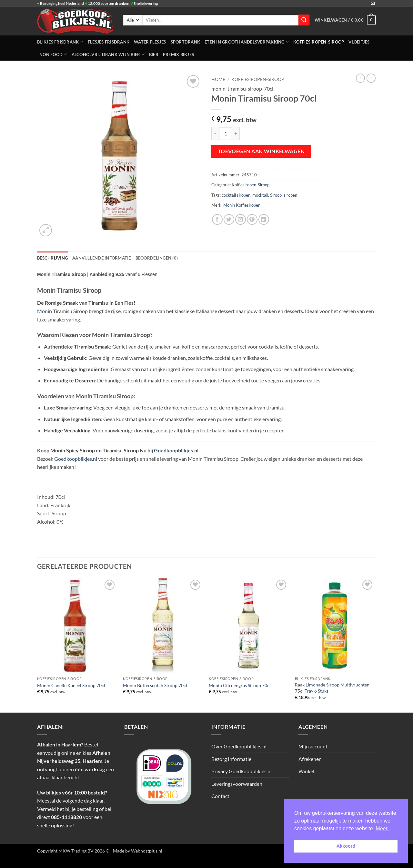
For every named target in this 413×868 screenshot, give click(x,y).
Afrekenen (310, 759)
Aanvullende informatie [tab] (102, 258)
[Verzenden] (304, 20)
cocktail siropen (236, 195)
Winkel (306, 771)
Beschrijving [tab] (52, 258)
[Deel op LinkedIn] (264, 219)
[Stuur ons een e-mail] (373, 4)
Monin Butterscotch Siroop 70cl (155, 685)
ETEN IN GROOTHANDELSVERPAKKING (247, 42)
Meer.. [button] (383, 829)
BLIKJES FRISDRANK (60, 42)
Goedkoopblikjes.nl (176, 450)
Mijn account (313, 746)
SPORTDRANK (186, 42)
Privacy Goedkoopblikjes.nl (242, 771)
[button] (345, 20)
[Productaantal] (226, 133)
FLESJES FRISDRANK (109, 42)
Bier (154, 54)
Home (218, 79)
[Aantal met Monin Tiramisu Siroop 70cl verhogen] (236, 133)
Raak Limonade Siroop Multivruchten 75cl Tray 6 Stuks (332, 688)
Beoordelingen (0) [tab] (157, 258)
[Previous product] (371, 78)
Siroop (276, 195)
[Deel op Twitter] (229, 219)
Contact (220, 796)
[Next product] (360, 78)
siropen (290, 195)
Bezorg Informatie (231, 759)
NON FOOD (53, 54)
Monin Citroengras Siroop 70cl (240, 685)
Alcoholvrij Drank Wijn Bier (108, 54)
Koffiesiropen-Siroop (319, 42)
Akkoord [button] (346, 846)
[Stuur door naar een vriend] (241, 219)
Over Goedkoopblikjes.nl (239, 746)
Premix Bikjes (178, 54)
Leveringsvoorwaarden (237, 784)
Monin (45, 311)
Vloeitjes (359, 42)
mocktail (260, 195)
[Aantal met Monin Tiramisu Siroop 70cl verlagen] (215, 133)
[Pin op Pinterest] (252, 219)
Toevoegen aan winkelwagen (261, 151)
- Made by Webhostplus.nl (136, 851)
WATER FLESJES (150, 42)
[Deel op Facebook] (217, 219)
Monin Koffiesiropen (242, 205)
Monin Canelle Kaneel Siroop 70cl (71, 685)
